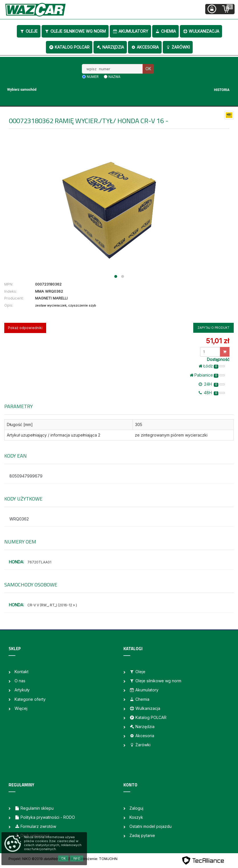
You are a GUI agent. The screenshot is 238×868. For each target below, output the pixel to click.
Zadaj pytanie (142, 835)
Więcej (21, 708)
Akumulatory (130, 31)
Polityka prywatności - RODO (45, 817)
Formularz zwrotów (35, 826)
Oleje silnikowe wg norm (75, 31)
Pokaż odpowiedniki (25, 328)
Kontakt (22, 672)
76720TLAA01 (39, 562)
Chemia (165, 31)
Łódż (212, 366)
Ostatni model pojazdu (150, 826)
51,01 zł (217, 341)
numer (93, 77)
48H (212, 393)
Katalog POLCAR (69, 47)
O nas (20, 681)
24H (212, 384)
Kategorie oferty (30, 699)
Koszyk (136, 817)
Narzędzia (110, 47)
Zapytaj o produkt (213, 328)
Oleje (29, 31)
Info (77, 858)
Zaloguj (136, 808)
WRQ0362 (19, 519)
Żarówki (178, 47)
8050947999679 (26, 476)
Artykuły (22, 690)
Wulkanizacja (201, 31)
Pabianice (207, 375)
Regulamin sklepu (34, 808)
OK (148, 69)
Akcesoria (145, 47)
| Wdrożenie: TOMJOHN (97, 859)
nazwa (115, 77)
